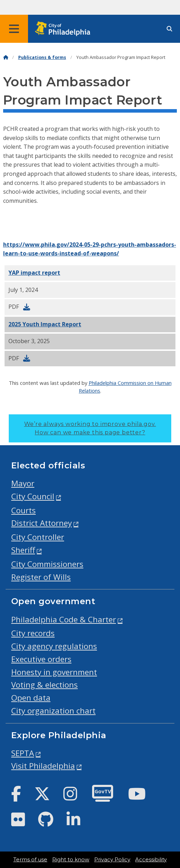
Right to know (71, 860)
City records (33, 633)
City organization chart (53, 711)
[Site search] (169, 29)
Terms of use (30, 860)
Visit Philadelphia (43, 766)
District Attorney (41, 523)
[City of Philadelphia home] (65, 29)
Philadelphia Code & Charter (64, 619)
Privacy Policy (112, 860)
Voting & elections (44, 685)
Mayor (23, 483)
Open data (31, 698)
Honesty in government (54, 672)
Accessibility (151, 860)
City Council (33, 496)
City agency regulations (54, 646)
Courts (23, 510)
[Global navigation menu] (14, 29)
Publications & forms (42, 57)
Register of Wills (41, 577)
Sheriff (23, 550)
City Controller (38, 537)
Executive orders (41, 659)
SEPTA (23, 753)
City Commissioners (47, 564)
